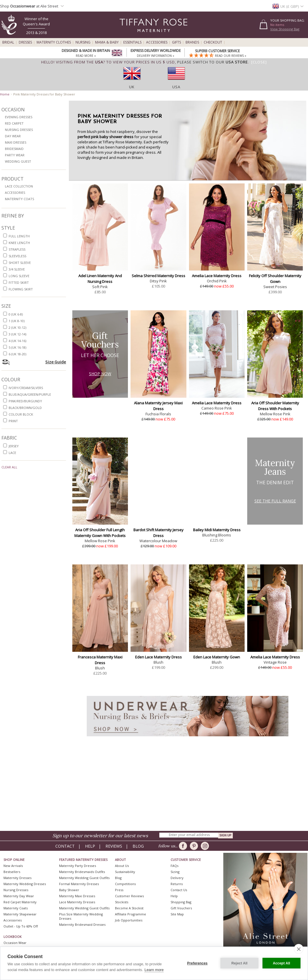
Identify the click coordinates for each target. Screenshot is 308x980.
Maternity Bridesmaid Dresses (82, 924)
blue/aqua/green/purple (30, 394)
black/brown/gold (25, 408)
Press (119, 890)
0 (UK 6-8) (16, 314)
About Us (122, 866)
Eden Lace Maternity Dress (158, 657)
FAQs (174, 866)
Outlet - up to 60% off (21, 926)
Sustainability (125, 872)
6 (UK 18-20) (17, 354)
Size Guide (56, 362)
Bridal (8, 42)
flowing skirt (21, 289)
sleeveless (17, 256)
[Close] (259, 62)
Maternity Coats (19, 199)
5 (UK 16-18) (17, 347)
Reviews (114, 846)
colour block (21, 414)
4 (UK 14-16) (17, 341)
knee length (19, 243)
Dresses (25, 42)
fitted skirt (19, 282)
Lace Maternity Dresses (77, 902)
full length (19, 236)
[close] (299, 949)
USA (176, 87)
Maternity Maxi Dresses (77, 896)
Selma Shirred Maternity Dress (158, 276)
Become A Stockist (129, 908)
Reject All (239, 963)
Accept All (281, 963)
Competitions (125, 884)
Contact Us (179, 890)
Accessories (157, 42)
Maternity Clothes (54, 42)
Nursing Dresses (19, 130)
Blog (138, 846)
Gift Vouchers (181, 908)
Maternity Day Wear (19, 896)
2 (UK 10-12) (17, 327)
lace (12, 453)
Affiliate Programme (131, 914)
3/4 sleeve (17, 269)
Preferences (198, 963)
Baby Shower (69, 890)
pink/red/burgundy (25, 401)
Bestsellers (12, 872)
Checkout (213, 42)
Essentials (132, 42)
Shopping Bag (181, 902)
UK (132, 87)
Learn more (154, 970)
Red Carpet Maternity (20, 902)
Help (90, 846)
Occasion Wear (15, 943)
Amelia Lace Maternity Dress (217, 276)
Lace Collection (19, 186)
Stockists (122, 902)
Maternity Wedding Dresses (25, 884)
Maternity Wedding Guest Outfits (84, 878)
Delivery (177, 878)
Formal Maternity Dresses (79, 884)
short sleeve (20, 263)
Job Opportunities (129, 920)
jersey (14, 446)
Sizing (175, 872)
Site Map (177, 914)
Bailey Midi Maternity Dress (217, 530)
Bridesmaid (14, 149)
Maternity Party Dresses (78, 866)
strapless (17, 249)
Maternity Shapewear (20, 914)
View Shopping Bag (285, 29)
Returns (177, 884)
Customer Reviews (129, 896)
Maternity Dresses (17, 878)
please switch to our (212, 62)
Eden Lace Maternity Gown (217, 657)
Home (5, 94)
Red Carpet (14, 123)
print (13, 421)
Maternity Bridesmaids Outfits (82, 872)
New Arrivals (13, 866)
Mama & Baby (107, 42)
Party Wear (15, 155)
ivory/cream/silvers (26, 388)
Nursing (83, 42)
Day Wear (13, 136)
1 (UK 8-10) (17, 321)
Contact (65, 846)
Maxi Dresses (16, 142)
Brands (192, 42)
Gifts (176, 42)
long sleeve (19, 276)
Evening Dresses (19, 117)
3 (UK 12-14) (17, 334)
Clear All (9, 467)
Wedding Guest (18, 161)
